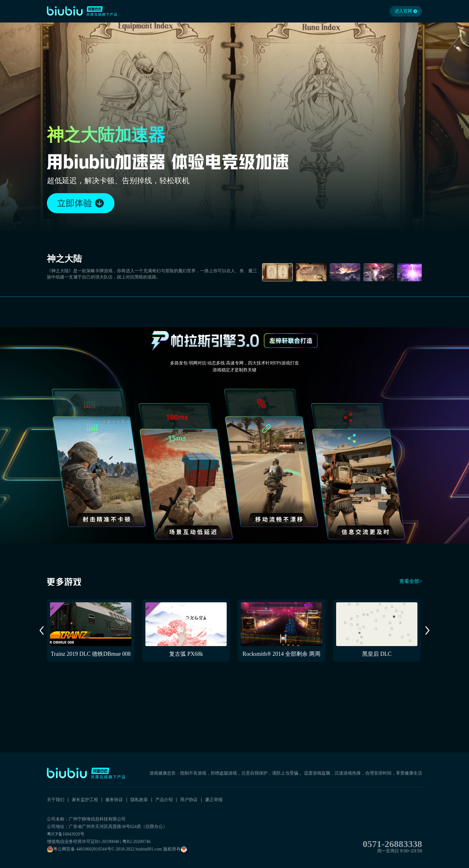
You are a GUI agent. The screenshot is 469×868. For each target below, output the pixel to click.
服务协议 (114, 800)
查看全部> (411, 581)
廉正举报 (214, 800)
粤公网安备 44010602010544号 (79, 849)
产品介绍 (164, 800)
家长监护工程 (85, 800)
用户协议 (189, 800)
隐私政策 (139, 800)
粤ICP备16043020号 (66, 834)
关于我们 (56, 800)
